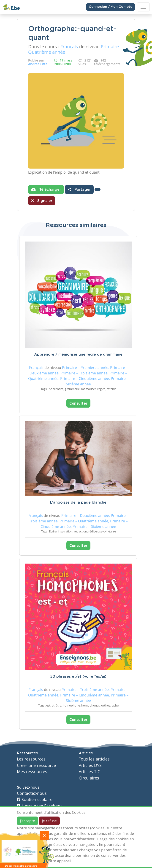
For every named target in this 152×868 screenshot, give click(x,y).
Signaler (42, 201)
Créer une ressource (36, 765)
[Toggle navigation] (143, 7)
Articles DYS (90, 765)
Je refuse (49, 821)
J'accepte (27, 821)
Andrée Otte (38, 64)
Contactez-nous (32, 793)
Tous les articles (94, 759)
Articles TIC (89, 772)
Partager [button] (79, 189)
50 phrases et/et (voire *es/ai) (78, 677)
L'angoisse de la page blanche (78, 503)
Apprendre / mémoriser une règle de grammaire (78, 355)
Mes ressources (32, 772)
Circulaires (89, 778)
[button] (98, 189)
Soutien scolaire (35, 799)
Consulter (78, 403)
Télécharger (46, 189)
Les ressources (31, 759)
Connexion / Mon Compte (111, 7)
